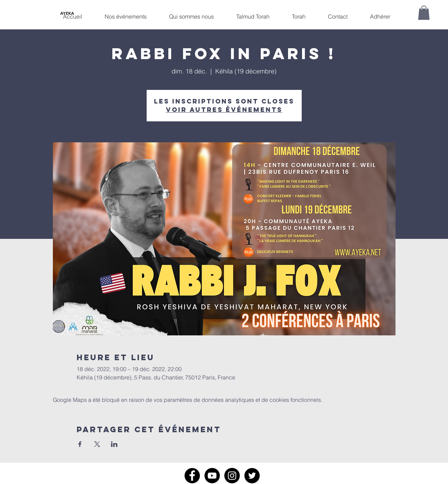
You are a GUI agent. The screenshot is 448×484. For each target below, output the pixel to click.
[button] (126, 13)
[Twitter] (252, 476)
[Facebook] (192, 476)
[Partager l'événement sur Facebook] (80, 444)
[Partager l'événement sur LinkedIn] (114, 444)
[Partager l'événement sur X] (97, 444)
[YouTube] (212, 476)
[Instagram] (232, 476)
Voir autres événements (224, 110)
